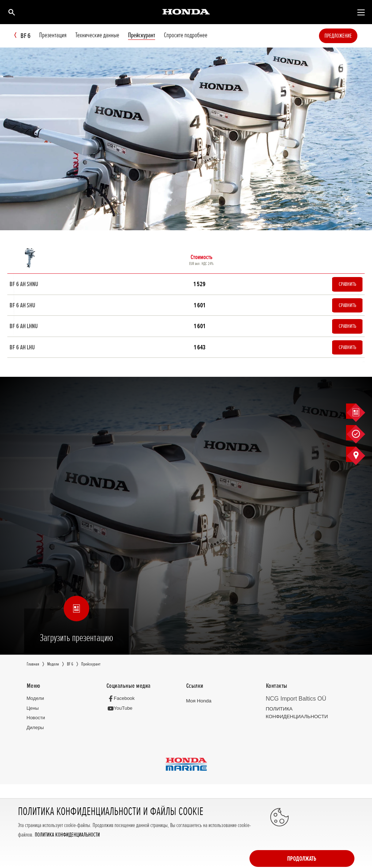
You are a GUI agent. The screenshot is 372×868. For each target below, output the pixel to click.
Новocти (36, 726)
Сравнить (345, 285)
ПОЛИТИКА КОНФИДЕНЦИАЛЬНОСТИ (67, 856)
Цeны (33, 716)
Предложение (349, 36)
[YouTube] (121, 717)
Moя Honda (198, 709)
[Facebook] (122, 706)
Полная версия (29, 815)
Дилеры (35, 736)
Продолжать (325, 839)
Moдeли (35, 706)
